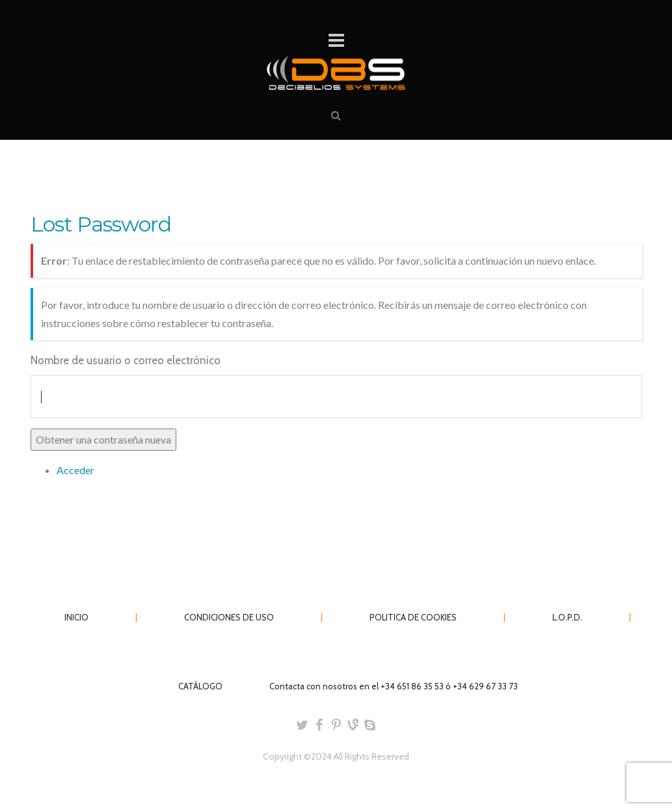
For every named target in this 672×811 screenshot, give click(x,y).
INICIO (76, 617)
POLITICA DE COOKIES (413, 617)
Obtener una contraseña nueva (103, 439)
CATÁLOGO (200, 686)
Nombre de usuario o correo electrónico (126, 360)
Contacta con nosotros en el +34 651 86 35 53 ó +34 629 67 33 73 (394, 686)
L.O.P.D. (567, 617)
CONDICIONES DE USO (229, 617)
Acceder (75, 470)
